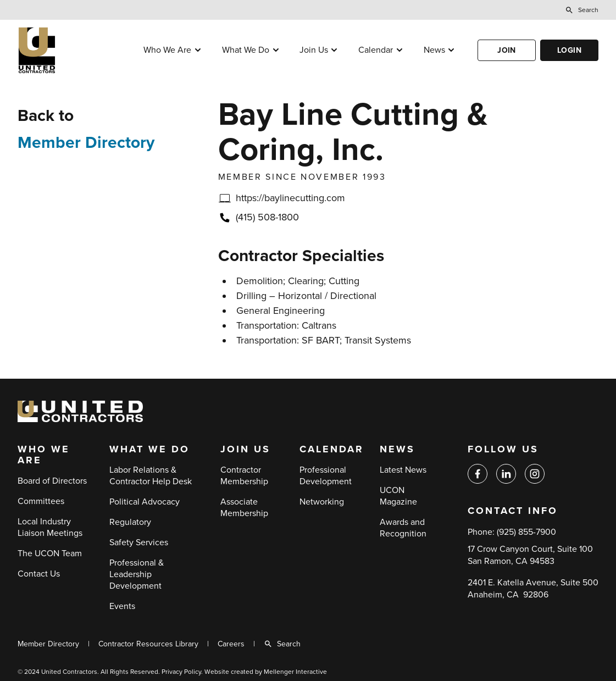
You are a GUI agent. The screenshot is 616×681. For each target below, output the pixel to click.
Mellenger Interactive (295, 672)
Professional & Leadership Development (137, 574)
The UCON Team (50, 553)
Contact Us (39, 574)
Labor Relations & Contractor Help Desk (151, 476)
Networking (322, 502)
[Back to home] (70, 50)
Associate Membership (244, 508)
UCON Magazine (398, 496)
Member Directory (86, 143)
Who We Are (167, 50)
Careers (231, 644)
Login (569, 50)
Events (122, 606)
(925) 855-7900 (526, 532)
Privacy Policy (181, 672)
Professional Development (326, 476)
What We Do (246, 50)
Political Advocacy (145, 502)
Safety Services (139, 542)
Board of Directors (52, 481)
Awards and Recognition (403, 528)
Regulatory (130, 522)
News (434, 50)
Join (507, 50)
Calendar (376, 50)
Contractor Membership (244, 476)
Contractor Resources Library (148, 644)
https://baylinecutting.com (290, 198)
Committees (41, 501)
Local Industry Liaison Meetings (50, 527)
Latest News (403, 470)
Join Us (314, 50)
